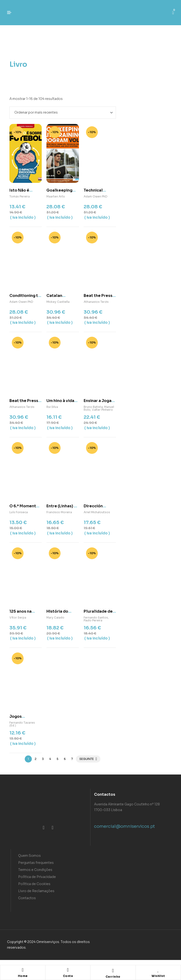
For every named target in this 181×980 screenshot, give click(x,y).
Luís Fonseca (19, 512)
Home (23, 976)
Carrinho (113, 977)
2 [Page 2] (36, 759)
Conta (68, 976)
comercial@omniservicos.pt (124, 826)
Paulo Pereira (93, 620)
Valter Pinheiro (102, 410)
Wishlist (158, 976)
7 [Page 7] (72, 759)
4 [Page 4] (50, 759)
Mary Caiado (55, 617)
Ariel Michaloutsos (97, 512)
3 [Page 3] (43, 759)
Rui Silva (52, 407)
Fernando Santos (96, 617)
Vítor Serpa (18, 617)
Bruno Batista (93, 407)
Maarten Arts (56, 196)
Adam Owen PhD (96, 196)
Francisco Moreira (59, 512)
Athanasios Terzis (96, 302)
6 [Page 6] (65, 759)
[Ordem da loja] (63, 113)
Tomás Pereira (20, 196)
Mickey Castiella (58, 302)
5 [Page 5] (58, 759)
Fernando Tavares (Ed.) (22, 724)
